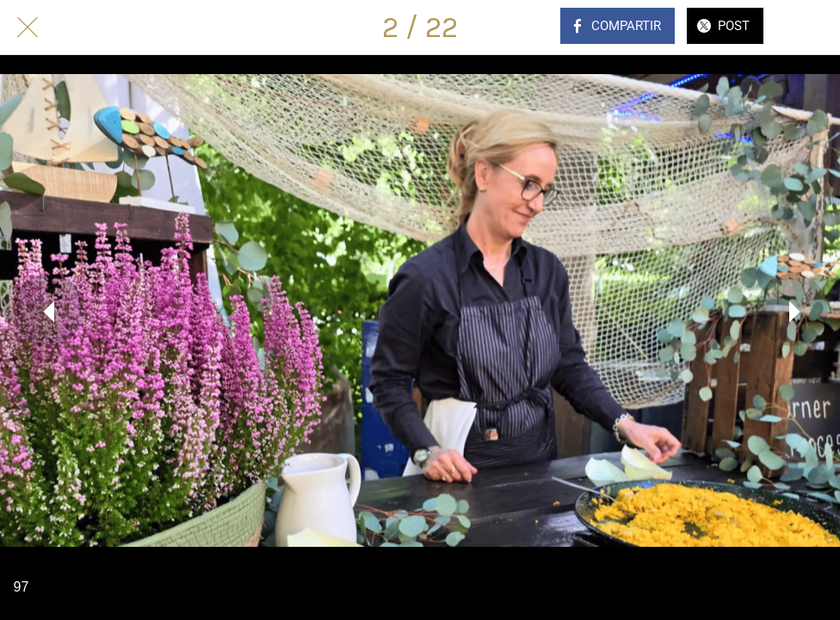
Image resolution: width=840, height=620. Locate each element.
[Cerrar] (28, 28)
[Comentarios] (812, 28)
